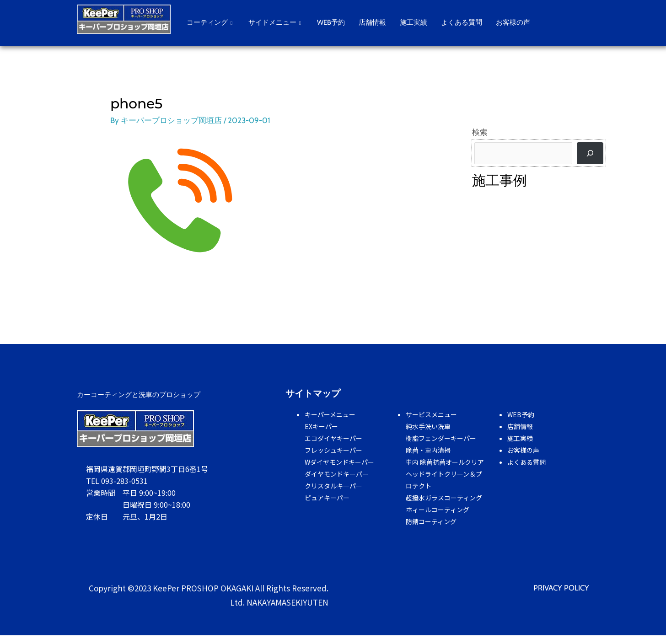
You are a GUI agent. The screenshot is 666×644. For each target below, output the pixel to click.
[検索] (590, 153)
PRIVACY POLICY (561, 587)
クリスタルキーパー (333, 485)
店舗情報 (372, 22)
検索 (480, 132)
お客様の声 (513, 22)
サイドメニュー (276, 22)
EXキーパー (321, 426)
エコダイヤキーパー (333, 438)
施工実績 (414, 22)
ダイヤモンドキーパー (337, 473)
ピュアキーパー (327, 497)
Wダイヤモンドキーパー (339, 462)
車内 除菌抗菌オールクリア (445, 462)
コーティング (211, 22)
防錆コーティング (431, 521)
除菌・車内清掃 (428, 450)
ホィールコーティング (438, 509)
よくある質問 (462, 22)
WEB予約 (331, 22)
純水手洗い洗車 (428, 426)
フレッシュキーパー (333, 450)
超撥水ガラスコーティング (444, 497)
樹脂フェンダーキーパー (441, 438)
